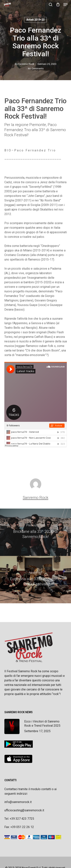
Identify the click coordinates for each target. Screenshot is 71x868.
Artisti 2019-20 (35, 20)
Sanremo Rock (26, 64)
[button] (66, 5)
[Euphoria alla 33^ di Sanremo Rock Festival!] (35, 580)
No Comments (36, 68)
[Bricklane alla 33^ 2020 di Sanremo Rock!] (35, 532)
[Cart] (58, 5)
